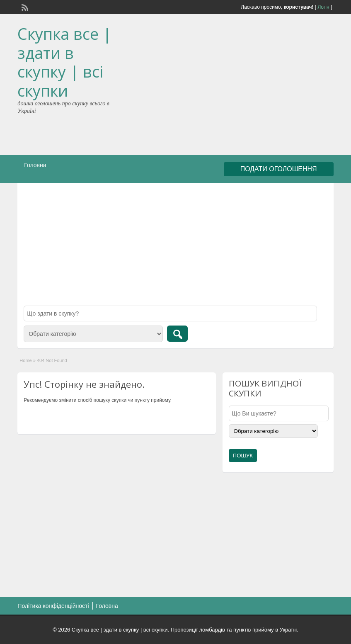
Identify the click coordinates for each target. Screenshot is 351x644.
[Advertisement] (255, 87)
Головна (35, 165)
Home (25, 360)
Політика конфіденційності (53, 606)
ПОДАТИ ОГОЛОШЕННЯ (279, 169)
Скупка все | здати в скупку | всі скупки (64, 62)
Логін (323, 7)
